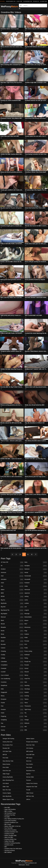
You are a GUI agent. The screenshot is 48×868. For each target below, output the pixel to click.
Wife (36, 730)
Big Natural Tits (12, 610)
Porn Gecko (30, 764)
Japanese (36, 593)
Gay (12, 723)
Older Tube (6, 787)
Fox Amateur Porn (8, 745)
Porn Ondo (6, 767)
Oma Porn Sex (7, 771)
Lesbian (36, 603)
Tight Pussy (36, 710)
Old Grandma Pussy (10, 813)
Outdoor (36, 634)
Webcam (36, 723)
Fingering (12, 716)
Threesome (36, 706)
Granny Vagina (7, 793)
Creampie (12, 669)
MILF (36, 624)
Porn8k (28, 790)
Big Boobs (12, 603)
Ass (12, 586)
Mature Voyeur (30, 739)
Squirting (36, 686)
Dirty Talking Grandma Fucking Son (14, 819)
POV (36, 645)
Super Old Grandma (10, 809)
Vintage (36, 720)
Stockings (36, 689)
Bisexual (12, 617)
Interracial (36, 590)
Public (36, 648)
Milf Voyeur (29, 758)
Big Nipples (12, 614)
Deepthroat (12, 686)
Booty (12, 634)
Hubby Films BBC (9, 841)
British (12, 641)
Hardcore (36, 569)
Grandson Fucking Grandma (12, 843)
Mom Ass (29, 761)
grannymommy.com (11, 1)
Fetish (12, 713)
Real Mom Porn (31, 771)
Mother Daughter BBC (11, 836)
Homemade (36, 576)
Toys (36, 716)
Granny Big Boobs (8, 777)
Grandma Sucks (9, 845)
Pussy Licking (36, 651)
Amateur (12, 569)
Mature (36, 621)
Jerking (36, 597)
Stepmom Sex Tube (32, 787)
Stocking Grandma (10, 850)
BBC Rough (8, 824)
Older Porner (30, 793)
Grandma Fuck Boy (10, 815)
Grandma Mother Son (10, 839)
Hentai (36, 573)
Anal (12, 576)
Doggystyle (12, 692)
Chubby (12, 655)
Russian (36, 665)
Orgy (36, 631)
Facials (12, 703)
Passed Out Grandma (10, 830)
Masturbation (36, 617)
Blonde (12, 624)
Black (12, 621)
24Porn (28, 799)
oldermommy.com (28, 1)
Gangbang (12, 720)
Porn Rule (5, 758)
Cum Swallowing (12, 679)
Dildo (12, 689)
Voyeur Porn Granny (32, 783)
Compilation (12, 665)
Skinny (36, 675)
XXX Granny (30, 748)
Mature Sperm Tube (8, 799)
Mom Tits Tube (7, 790)
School (36, 669)
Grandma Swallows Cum (11, 822)
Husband (36, 583)
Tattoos (36, 699)
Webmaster (22, 865)
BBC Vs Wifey (8, 811)
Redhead (36, 655)
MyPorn (28, 774)
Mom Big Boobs (7, 796)
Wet (36, 727)
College (12, 658)
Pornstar (36, 641)
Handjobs (36, 566)
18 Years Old (12, 562)
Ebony (12, 696)
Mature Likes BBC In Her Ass (12, 826)
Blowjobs (12, 627)
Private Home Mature (32, 742)
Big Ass (12, 600)
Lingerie (36, 610)
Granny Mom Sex (7, 742)
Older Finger (6, 774)
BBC (6, 847)
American (12, 573)
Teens (36, 703)
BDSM (12, 597)
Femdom (12, 710)
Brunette (12, 645)
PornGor (29, 780)
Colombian (12, 662)
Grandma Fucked (9, 834)
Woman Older (30, 777)
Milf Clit (5, 755)
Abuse (28, 865)
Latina (36, 600)
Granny (12, 730)
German (12, 727)
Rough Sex (36, 662)
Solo (36, 682)
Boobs (12, 631)
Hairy (36, 562)
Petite (36, 638)
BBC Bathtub (8, 852)
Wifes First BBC (9, 837)
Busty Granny (6, 764)
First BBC (7, 817)
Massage (36, 614)
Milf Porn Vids (30, 796)
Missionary (36, 627)
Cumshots (12, 682)
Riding (36, 658)
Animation (12, 579)
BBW (12, 593)
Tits (36, 713)
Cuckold (12, 672)
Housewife (36, 579)
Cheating (12, 651)
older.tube (19, 1)
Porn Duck (29, 767)
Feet (12, 706)
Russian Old (36, 1)
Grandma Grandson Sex (11, 832)
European (12, 699)
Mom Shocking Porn (8, 780)
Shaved (36, 672)
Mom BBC (7, 808)
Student (36, 692)
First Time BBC (9, 828)
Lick (36, 607)
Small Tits (36, 679)
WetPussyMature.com (31, 863)
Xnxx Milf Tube (30, 755)
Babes (12, 590)
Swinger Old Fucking (8, 739)
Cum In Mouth (12, 675)
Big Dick (12, 607)
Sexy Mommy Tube (8, 761)
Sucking (36, 696)
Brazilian (12, 638)
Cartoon (12, 648)
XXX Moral (6, 783)
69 (12, 566)
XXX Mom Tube (44, 1)
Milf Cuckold (30, 751)
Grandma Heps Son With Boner (13, 849)
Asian (12, 583)
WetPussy (9, 6)
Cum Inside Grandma (10, 821)
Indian (36, 586)
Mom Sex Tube (30, 745)
